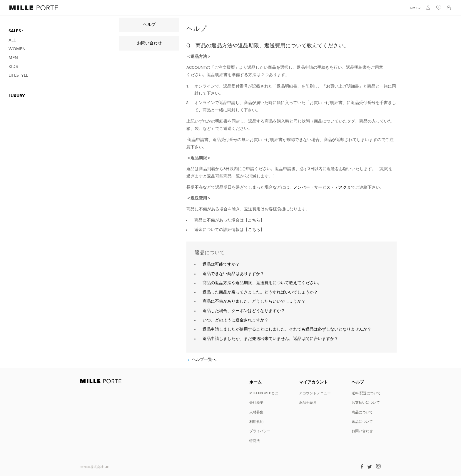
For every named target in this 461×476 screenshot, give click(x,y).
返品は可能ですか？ (221, 264)
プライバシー (260, 431)
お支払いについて (366, 402)
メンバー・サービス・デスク (320, 187)
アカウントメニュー (315, 393)
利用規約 (256, 421)
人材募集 (256, 412)
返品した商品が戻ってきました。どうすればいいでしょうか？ (260, 292)
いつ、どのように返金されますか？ (235, 320)
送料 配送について (366, 393)
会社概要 (256, 402)
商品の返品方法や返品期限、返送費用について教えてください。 (262, 283)
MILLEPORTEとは (264, 393)
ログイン (415, 8)
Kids (13, 67)
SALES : (16, 31)
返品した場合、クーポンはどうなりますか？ (244, 311)
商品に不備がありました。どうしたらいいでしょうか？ (254, 301)
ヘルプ (149, 25)
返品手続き (308, 402)
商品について (362, 412)
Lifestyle (18, 75)
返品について (362, 421)
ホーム (255, 382)
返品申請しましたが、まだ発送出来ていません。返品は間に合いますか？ (270, 339)
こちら (254, 220)
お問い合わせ (149, 43)
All (12, 40)
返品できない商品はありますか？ (233, 274)
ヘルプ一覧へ (204, 360)
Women (17, 49)
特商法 (255, 441)
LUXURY (17, 96)
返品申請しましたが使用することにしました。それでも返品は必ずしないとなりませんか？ (287, 329)
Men (13, 58)
